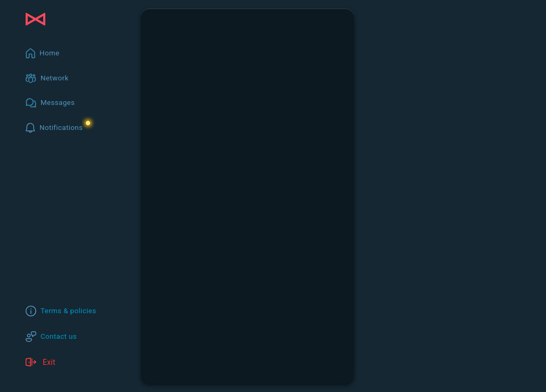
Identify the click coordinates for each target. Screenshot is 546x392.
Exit (41, 362)
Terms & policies (69, 311)
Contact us (59, 336)
